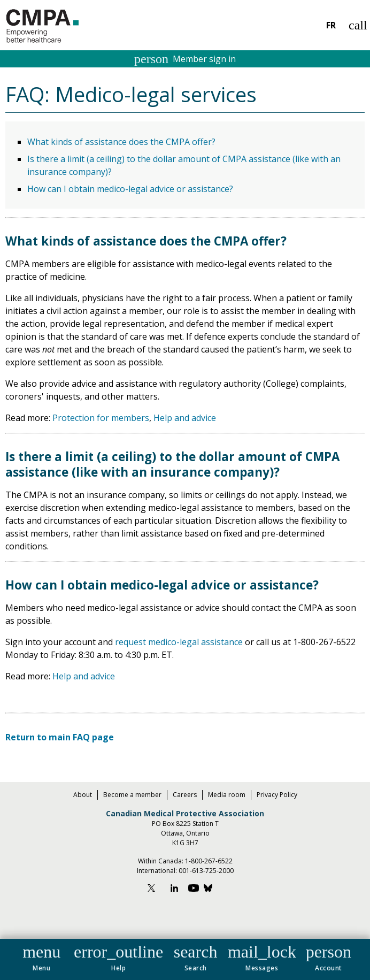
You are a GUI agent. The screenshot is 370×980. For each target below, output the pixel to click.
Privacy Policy (277, 795)
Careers (185, 795)
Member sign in (185, 59)
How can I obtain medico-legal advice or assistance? (130, 189)
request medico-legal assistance (179, 642)
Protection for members (101, 418)
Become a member (132, 795)
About (83, 795)
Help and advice (185, 418)
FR (331, 25)
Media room (227, 795)
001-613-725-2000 (206, 871)
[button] (41, 956)
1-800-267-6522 (209, 861)
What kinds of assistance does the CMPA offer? (121, 142)
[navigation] (185, 959)
